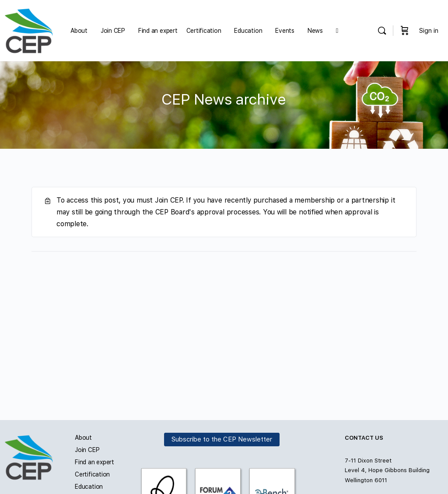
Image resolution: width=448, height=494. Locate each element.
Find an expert (94, 462)
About (83, 438)
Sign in (429, 31)
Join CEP (87, 450)
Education (89, 487)
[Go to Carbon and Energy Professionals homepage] (29, 30)
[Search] (382, 31)
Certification (92, 474)
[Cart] (405, 31)
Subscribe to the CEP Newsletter (222, 440)
